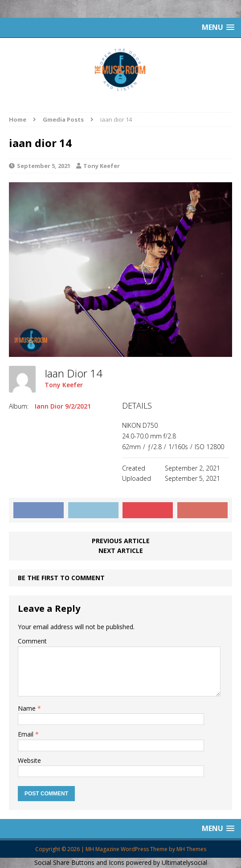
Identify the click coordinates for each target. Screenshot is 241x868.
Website (29, 760)
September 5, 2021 (44, 166)
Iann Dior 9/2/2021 (63, 406)
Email (27, 734)
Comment (32, 641)
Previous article (121, 541)
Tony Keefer (102, 166)
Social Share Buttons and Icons (79, 862)
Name (28, 708)
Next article (121, 551)
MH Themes (191, 849)
